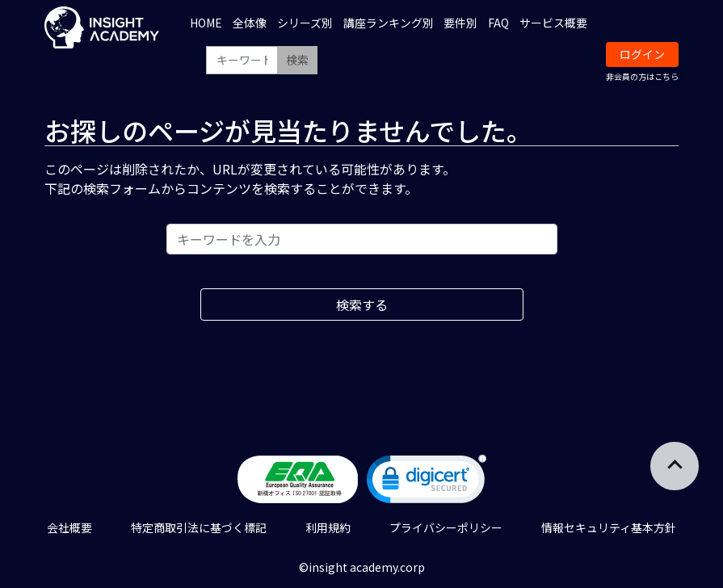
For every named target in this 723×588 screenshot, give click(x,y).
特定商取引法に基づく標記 (199, 527)
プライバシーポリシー (446, 527)
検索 (297, 60)
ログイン (642, 54)
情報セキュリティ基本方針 (609, 527)
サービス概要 (553, 23)
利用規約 (328, 527)
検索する (362, 304)
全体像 (250, 23)
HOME (206, 23)
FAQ (498, 23)
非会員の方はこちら (642, 76)
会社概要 (69, 527)
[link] (427, 483)
